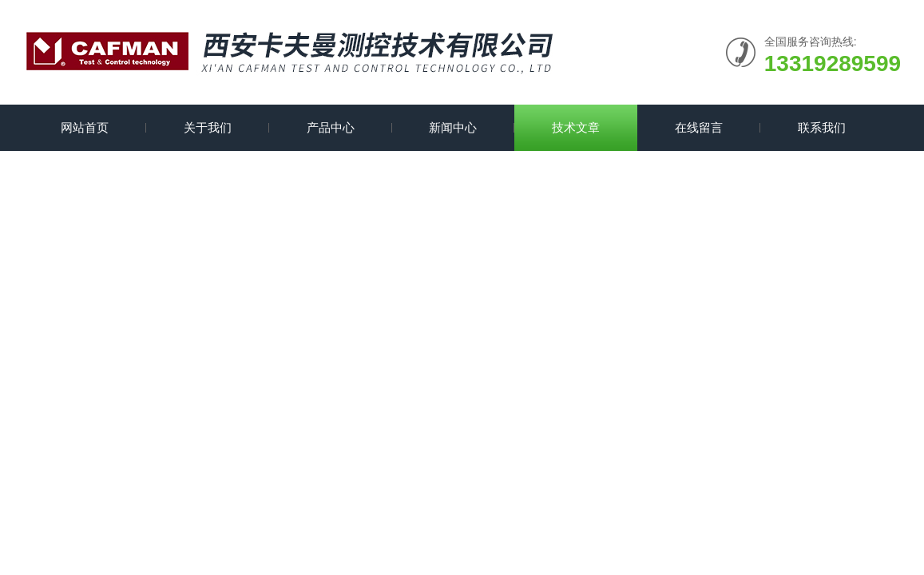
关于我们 (208, 127)
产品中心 (331, 127)
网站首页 (85, 127)
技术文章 (576, 127)
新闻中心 (453, 127)
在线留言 (699, 127)
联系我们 (822, 127)
